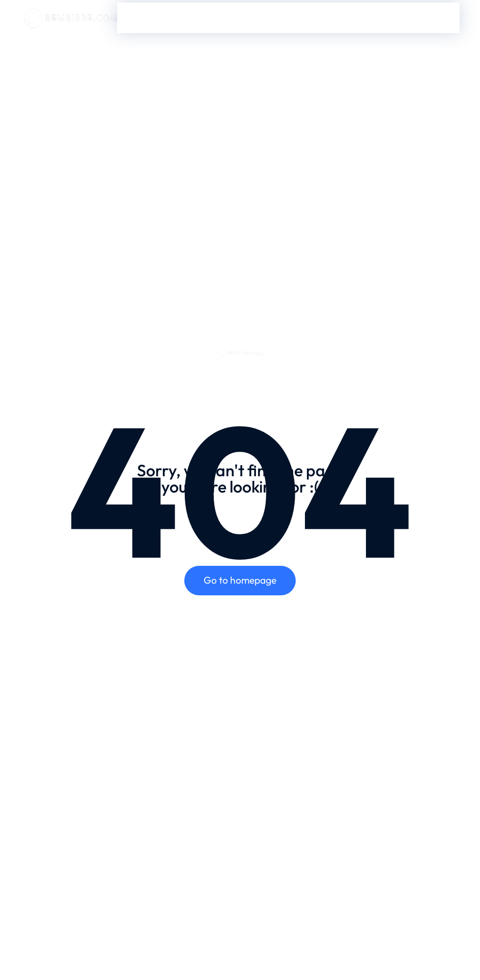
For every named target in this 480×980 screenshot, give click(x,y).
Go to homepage (240, 580)
